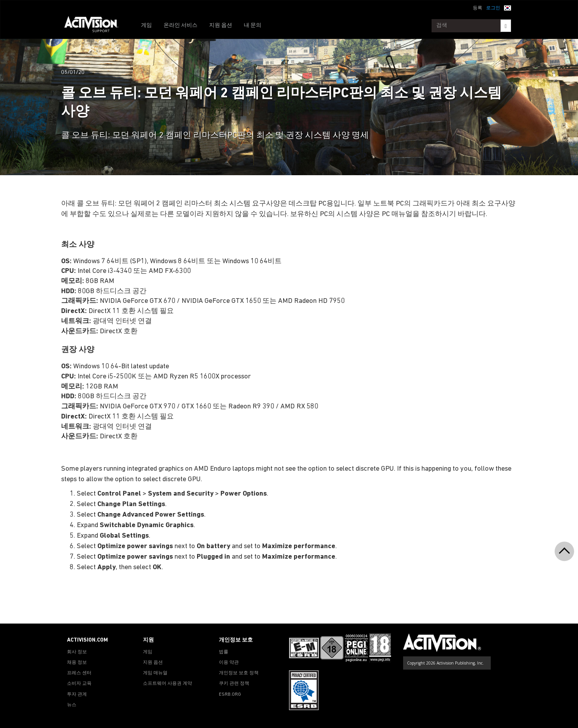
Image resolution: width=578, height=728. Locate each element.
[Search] (506, 26)
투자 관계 (77, 695)
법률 (224, 652)
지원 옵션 (221, 25)
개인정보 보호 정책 (239, 673)
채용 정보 (77, 663)
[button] (508, 7)
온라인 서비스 (181, 25)
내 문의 (253, 25)
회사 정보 (77, 652)
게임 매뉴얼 (155, 673)
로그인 (493, 8)
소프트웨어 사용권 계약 (167, 684)
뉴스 (72, 705)
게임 (146, 25)
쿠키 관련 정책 (234, 684)
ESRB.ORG (230, 695)
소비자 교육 (79, 684)
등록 (478, 8)
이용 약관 (229, 663)
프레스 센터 (79, 673)
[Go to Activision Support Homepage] (95, 26)
